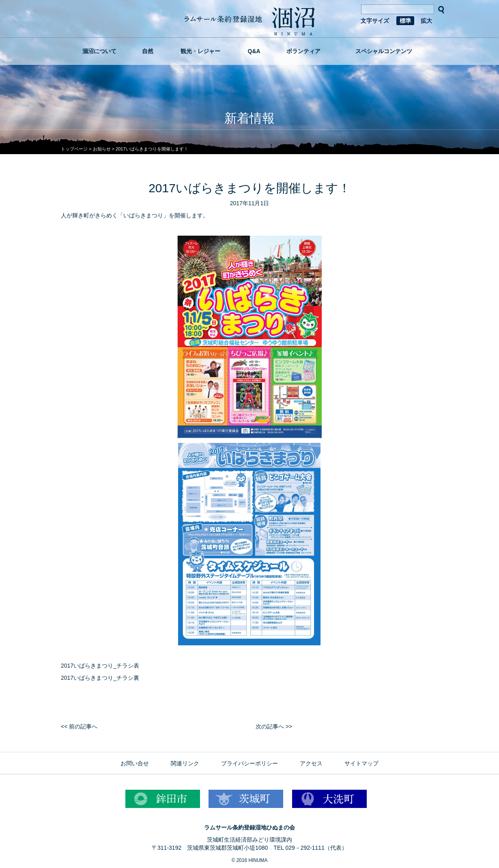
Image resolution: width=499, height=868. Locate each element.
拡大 (426, 21)
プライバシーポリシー (249, 763)
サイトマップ (361, 763)
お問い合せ (135, 763)
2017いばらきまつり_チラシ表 (100, 666)
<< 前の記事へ (79, 726)
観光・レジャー (200, 51)
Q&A (254, 51)
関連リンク (185, 763)
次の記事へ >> (274, 726)
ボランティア (303, 51)
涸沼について (99, 51)
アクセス (311, 763)
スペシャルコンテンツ (384, 51)
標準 (405, 21)
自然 (148, 51)
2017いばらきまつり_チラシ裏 (100, 678)
